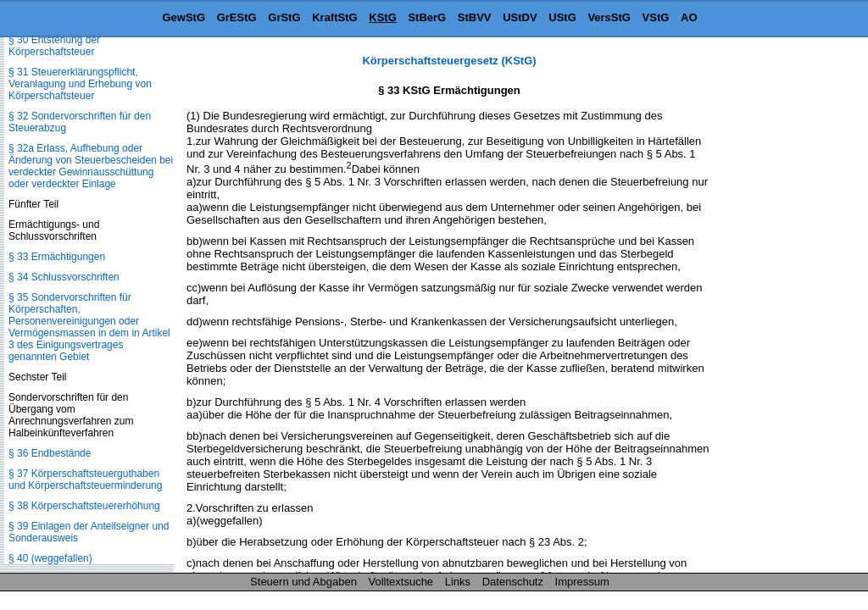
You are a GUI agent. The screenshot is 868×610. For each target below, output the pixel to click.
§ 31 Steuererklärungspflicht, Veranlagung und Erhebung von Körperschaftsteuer (80, 84)
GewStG (184, 17)
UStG (562, 17)
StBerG (427, 17)
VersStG (609, 17)
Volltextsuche (401, 582)
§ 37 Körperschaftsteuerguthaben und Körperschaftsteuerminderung (85, 480)
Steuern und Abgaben (303, 582)
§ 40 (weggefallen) (50, 558)
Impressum (582, 582)
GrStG (284, 17)
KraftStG (334, 17)
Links (458, 582)
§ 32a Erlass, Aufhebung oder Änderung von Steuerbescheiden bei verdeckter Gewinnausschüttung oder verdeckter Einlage (91, 166)
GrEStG (237, 17)
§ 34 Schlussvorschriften (64, 277)
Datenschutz (513, 582)
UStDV (520, 17)
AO (689, 17)
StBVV (475, 17)
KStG (383, 17)
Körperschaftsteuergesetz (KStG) (449, 61)
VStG (656, 17)
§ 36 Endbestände (50, 453)
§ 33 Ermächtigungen (57, 257)
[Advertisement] (783, 308)
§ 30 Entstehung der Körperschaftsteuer (54, 46)
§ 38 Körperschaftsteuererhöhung (84, 506)
